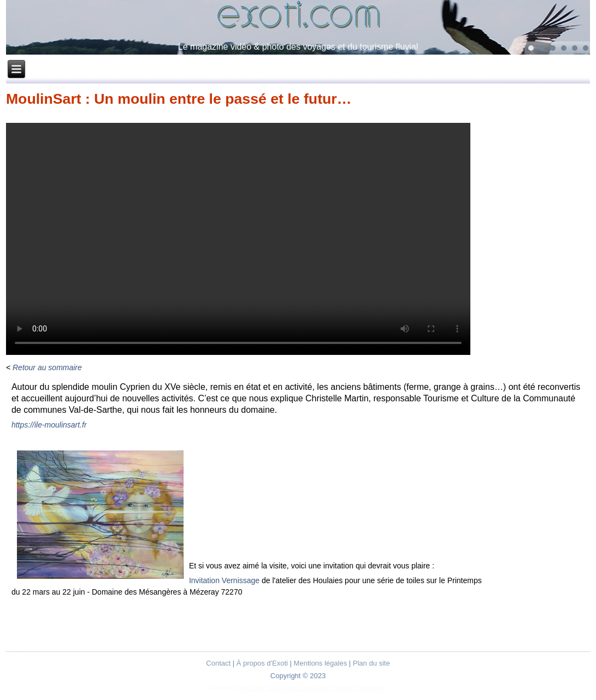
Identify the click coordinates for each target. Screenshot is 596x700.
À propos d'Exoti (262, 663)
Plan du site (371, 663)
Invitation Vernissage (224, 580)
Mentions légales (321, 663)
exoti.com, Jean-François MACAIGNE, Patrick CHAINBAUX (313, 688)
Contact (218, 663)
